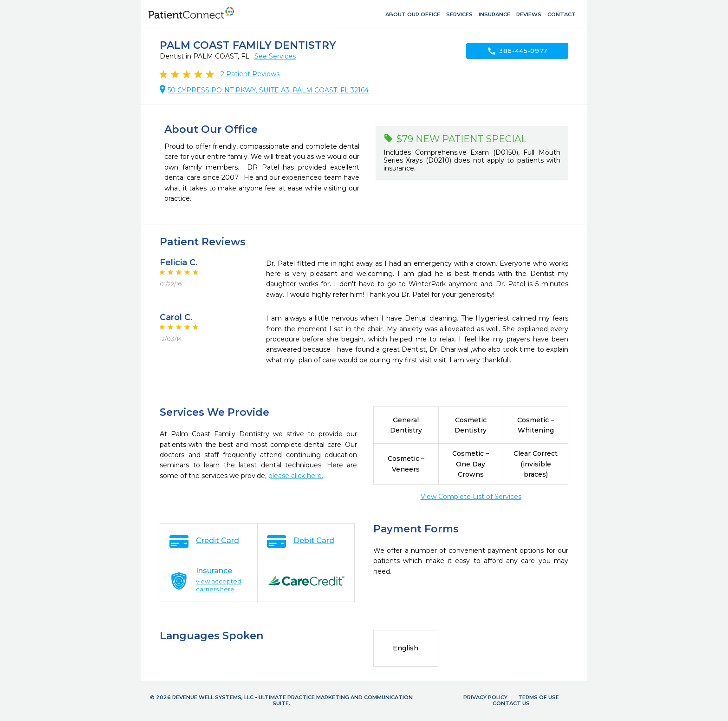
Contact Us (511, 703)
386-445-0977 (517, 51)
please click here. (296, 476)
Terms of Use (539, 697)
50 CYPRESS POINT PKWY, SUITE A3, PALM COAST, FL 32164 (268, 90)
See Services (275, 56)
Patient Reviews (250, 74)
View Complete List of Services (471, 497)
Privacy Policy (485, 697)
